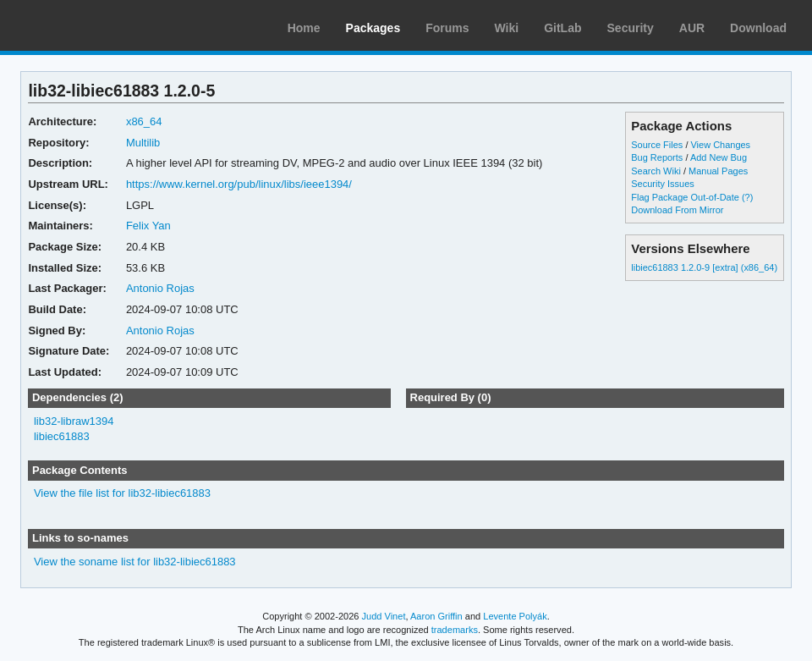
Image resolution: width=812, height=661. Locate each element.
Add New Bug (719, 157)
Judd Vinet (384, 616)
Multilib (143, 143)
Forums (447, 28)
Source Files (657, 145)
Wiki (507, 28)
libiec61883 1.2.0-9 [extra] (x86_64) (704, 267)
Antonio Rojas (160, 288)
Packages (373, 28)
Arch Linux (93, 25)
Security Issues (662, 184)
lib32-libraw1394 (74, 421)
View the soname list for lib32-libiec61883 (135, 562)
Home (304, 28)
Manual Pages (718, 171)
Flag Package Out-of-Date (685, 197)
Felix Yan (148, 226)
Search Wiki (656, 171)
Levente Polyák (515, 616)
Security (631, 28)
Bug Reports (657, 157)
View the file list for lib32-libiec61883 (122, 493)
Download (758, 28)
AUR (692, 28)
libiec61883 (62, 436)
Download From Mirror (677, 210)
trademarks (455, 630)
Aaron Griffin (436, 616)
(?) (747, 197)
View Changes (720, 145)
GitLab (562, 28)
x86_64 (144, 121)
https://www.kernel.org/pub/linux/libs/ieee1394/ (239, 184)
